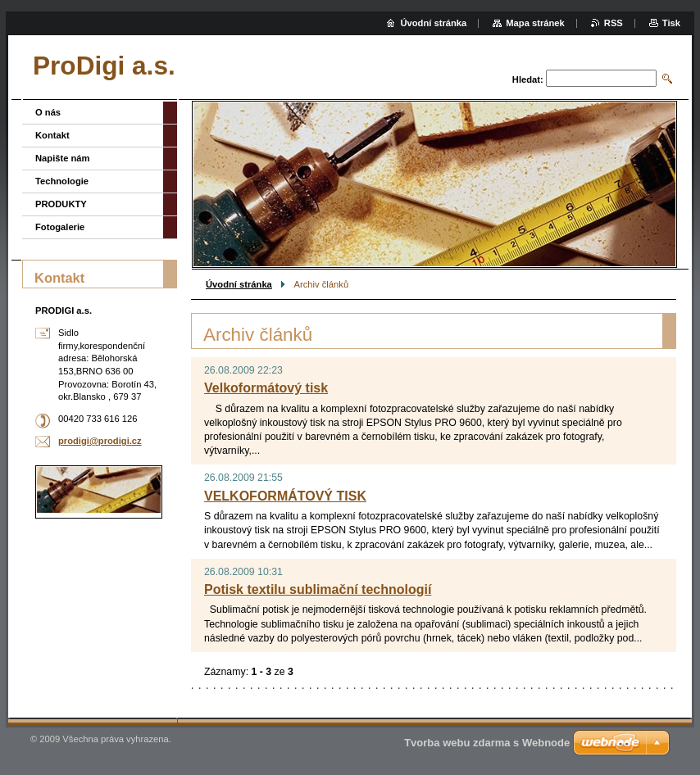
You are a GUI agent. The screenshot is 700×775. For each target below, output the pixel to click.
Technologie (62, 181)
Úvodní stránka (239, 284)
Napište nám (63, 158)
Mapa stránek (535, 23)
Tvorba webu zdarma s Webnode (487, 743)
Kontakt (52, 135)
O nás (48, 112)
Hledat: (528, 79)
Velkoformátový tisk (266, 388)
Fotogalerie (60, 227)
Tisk (671, 23)
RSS (614, 23)
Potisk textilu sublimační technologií (318, 589)
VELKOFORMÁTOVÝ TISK (285, 496)
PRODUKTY (61, 204)
